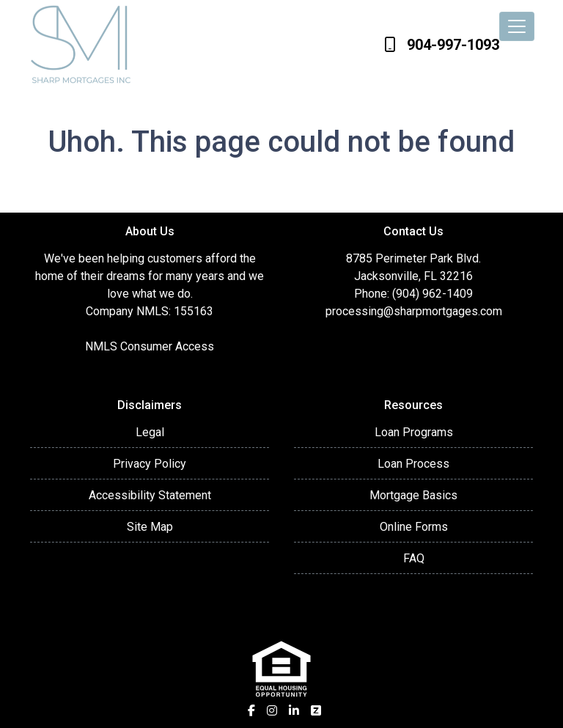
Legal (150, 432)
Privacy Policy (150, 464)
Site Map (150, 527)
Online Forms (414, 527)
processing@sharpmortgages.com (414, 311)
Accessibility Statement (150, 495)
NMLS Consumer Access (150, 346)
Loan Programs (414, 432)
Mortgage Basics (413, 495)
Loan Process (413, 464)
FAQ (414, 558)
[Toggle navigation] (517, 26)
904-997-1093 (442, 45)
